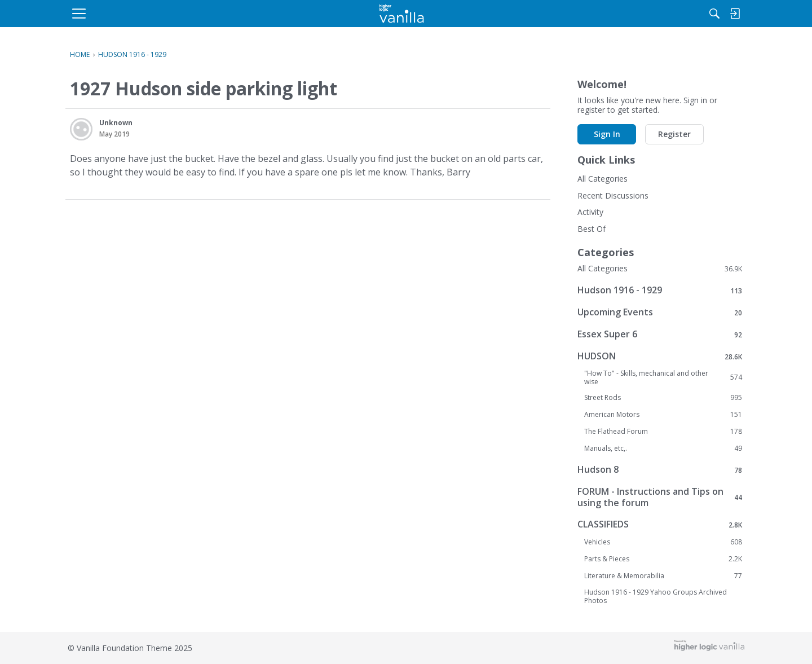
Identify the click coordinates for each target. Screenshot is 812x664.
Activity (590, 212)
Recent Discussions (613, 195)
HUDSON (660, 356)
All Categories (603, 179)
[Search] (625, 14)
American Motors (663, 415)
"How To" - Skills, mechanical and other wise (663, 377)
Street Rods (663, 398)
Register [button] (339, 266)
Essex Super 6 (660, 334)
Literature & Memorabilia (663, 576)
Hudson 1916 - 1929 (660, 290)
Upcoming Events (660, 312)
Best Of (592, 229)
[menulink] (160, 14)
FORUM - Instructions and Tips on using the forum (660, 497)
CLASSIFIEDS (660, 524)
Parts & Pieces (663, 559)
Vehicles (663, 542)
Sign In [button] (272, 266)
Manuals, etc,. (663, 448)
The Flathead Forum (663, 432)
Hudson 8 (660, 470)
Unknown (116, 123)
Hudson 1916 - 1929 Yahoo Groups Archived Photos (656, 596)
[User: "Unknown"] (81, 129)
